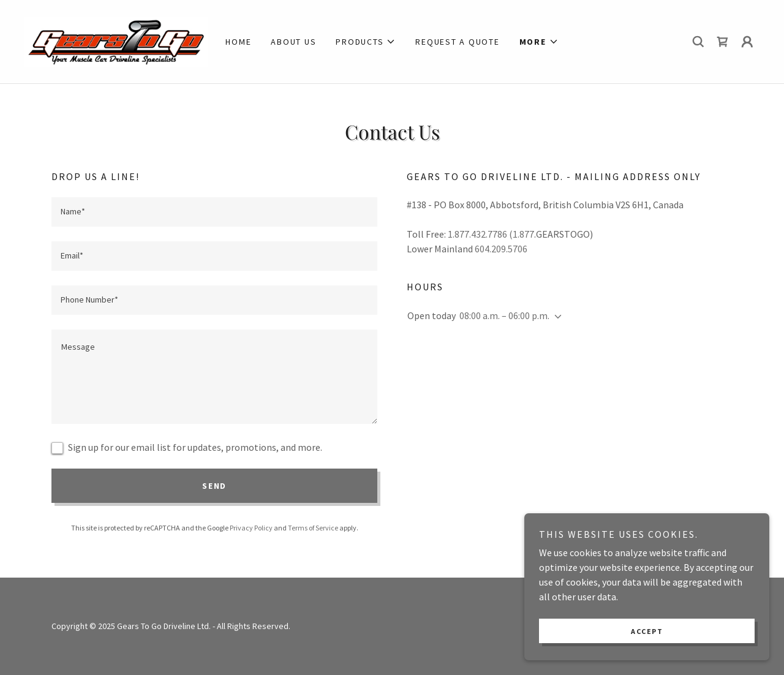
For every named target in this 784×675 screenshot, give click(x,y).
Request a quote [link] (457, 42)
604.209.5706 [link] (501, 249)
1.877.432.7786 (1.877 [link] (491, 234)
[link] (116, 40)
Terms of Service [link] (313, 528)
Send (214, 486)
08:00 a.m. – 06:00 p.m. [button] (504, 315)
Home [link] (238, 42)
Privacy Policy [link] (251, 528)
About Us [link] (293, 42)
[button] (366, 42)
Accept (647, 631)
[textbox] (214, 212)
